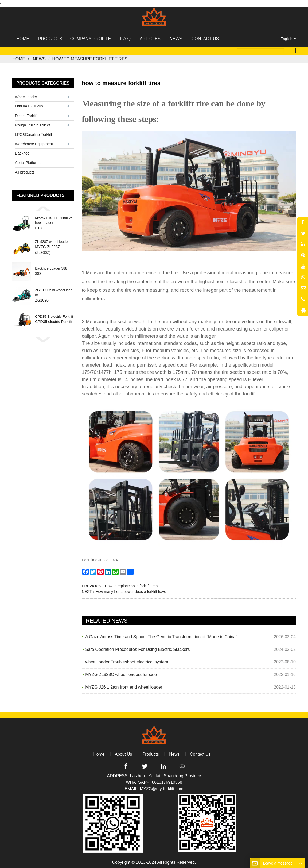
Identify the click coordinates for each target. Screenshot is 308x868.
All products (25, 170)
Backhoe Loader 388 (51, 267)
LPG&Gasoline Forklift (34, 133)
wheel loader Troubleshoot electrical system (127, 660)
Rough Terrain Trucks (33, 123)
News (39, 57)
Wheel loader (26, 95)
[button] (43, 207)
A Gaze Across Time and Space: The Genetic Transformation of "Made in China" (161, 635)
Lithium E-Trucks (29, 105)
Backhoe (22, 152)
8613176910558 (167, 781)
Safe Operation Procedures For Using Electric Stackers (137, 648)
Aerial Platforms (28, 161)
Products (151, 752)
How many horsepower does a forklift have (131, 590)
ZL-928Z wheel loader (52, 240)
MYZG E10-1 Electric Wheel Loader (53, 219)
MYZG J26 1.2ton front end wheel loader (124, 685)
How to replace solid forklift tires (131, 584)
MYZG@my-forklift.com (162, 787)
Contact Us (201, 752)
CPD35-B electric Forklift (54, 315)
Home (19, 57)
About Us (123, 752)
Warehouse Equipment (34, 142)
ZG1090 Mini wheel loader (54, 291)
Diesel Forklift (26, 114)
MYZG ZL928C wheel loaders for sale (121, 673)
